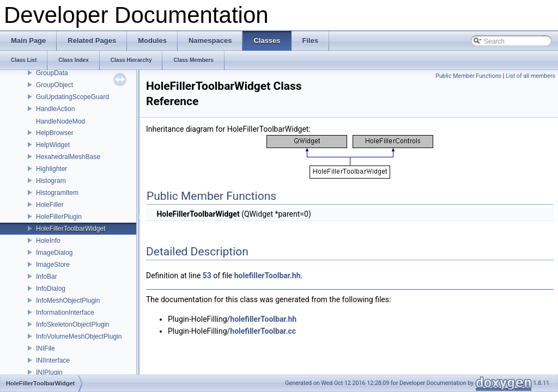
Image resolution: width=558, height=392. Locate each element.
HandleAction (55, 109)
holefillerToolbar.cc (263, 331)
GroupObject (54, 85)
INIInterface (53, 360)
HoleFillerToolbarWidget (71, 229)
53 (207, 275)
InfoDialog (51, 289)
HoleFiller (50, 205)
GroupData (52, 73)
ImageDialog (54, 253)
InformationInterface (65, 313)
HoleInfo (48, 241)
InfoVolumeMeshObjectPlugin (79, 336)
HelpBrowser (55, 133)
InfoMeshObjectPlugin (68, 301)
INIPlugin (49, 372)
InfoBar (47, 277)
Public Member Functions (468, 76)
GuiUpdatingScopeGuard (72, 97)
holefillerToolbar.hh (268, 275)
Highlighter (51, 169)
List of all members (530, 76)
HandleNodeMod (60, 121)
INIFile (46, 348)
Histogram (51, 181)
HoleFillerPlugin (59, 217)
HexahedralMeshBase (68, 157)
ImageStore (53, 265)
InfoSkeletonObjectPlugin (73, 324)
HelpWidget (53, 145)
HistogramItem (57, 193)
